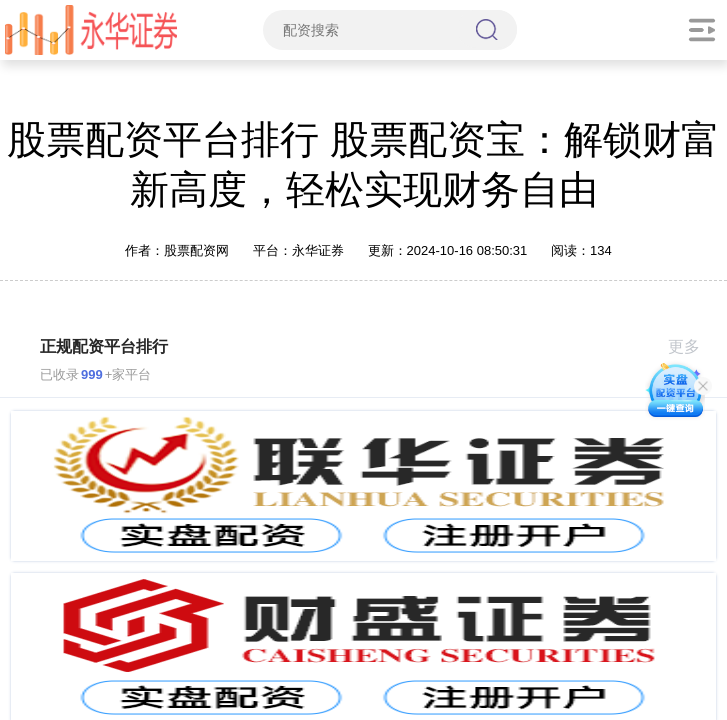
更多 (692, 346)
